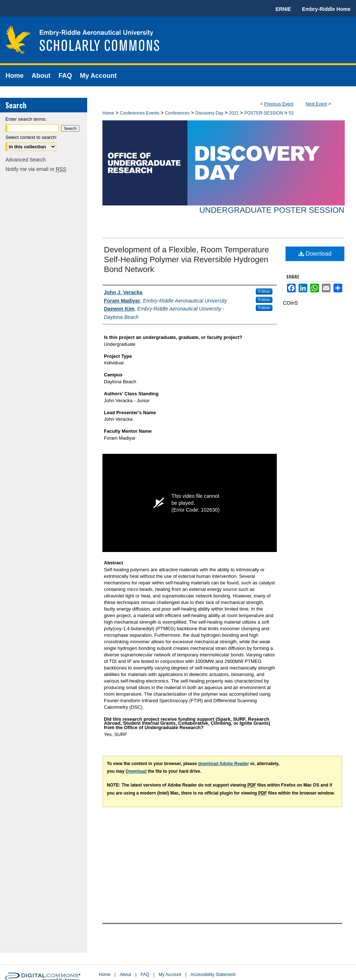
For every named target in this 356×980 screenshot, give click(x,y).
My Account (170, 975)
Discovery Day (210, 113)
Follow (264, 291)
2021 (234, 113)
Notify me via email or (36, 169)
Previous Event (279, 104)
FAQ (145, 975)
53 (291, 113)
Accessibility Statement (213, 975)
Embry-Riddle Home (326, 9)
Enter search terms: (26, 119)
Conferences (178, 113)
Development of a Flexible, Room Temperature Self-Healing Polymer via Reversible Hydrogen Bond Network (186, 259)
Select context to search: (31, 137)
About (126, 975)
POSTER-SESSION (264, 113)
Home (108, 113)
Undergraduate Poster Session (272, 210)
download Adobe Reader (223, 764)
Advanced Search (26, 160)
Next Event (317, 104)
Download (315, 254)
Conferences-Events (140, 113)
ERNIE (283, 9)
